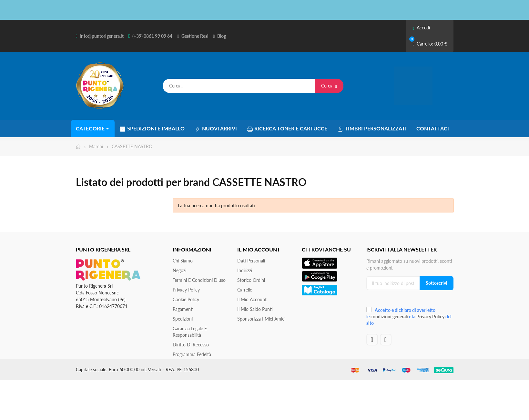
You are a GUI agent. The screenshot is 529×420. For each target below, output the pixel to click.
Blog (222, 36)
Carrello (245, 290)
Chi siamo (183, 261)
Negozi (179, 270)
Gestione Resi (195, 36)
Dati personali (251, 261)
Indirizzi (245, 270)
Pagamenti (183, 309)
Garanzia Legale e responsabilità (190, 332)
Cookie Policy (186, 299)
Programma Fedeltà (192, 354)
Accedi (421, 28)
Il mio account (252, 299)
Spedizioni (183, 319)
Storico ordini (251, 280)
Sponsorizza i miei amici (261, 319)
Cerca (329, 86)
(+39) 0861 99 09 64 (152, 36)
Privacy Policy (186, 290)
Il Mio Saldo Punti (255, 309)
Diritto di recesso (191, 345)
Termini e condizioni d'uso (199, 280)
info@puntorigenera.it (102, 36)
